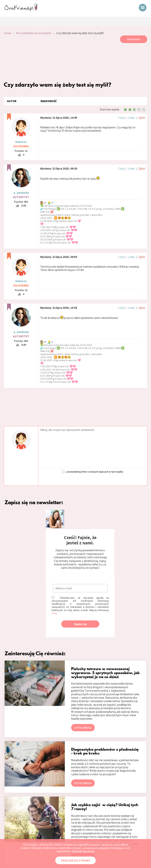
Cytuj (121, 118)
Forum (8, 33)
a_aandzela (21, 193)
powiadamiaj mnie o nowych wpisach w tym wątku (93, 472)
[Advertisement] (75, 62)
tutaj (54, 613)
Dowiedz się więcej (83, 851)
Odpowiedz (134, 39)
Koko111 (21, 142)
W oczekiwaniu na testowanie (34, 33)
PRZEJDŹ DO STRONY (75, 860)
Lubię (131, 118)
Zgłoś (142, 118)
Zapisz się (80, 624)
